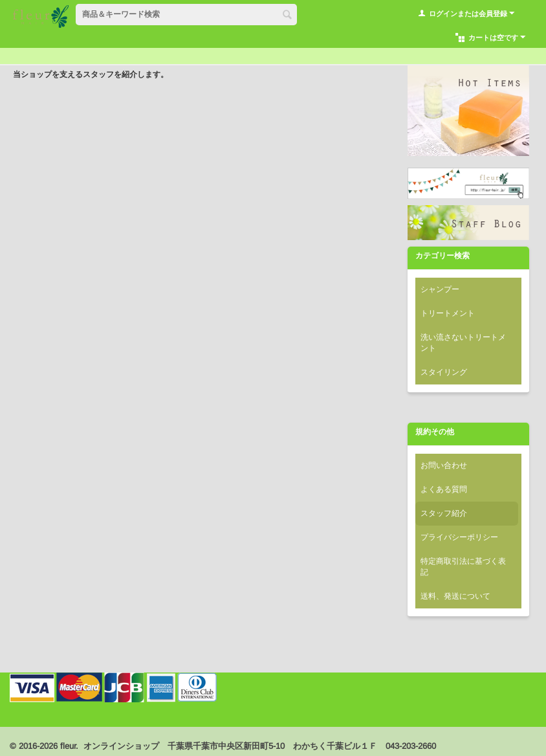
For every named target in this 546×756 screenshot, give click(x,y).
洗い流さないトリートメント (463, 343)
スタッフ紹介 (444, 513)
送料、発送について (455, 596)
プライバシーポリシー (459, 537)
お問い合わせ (444, 465)
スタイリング (444, 372)
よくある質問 (444, 489)
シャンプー (440, 289)
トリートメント (448, 313)
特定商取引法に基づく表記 (463, 567)
